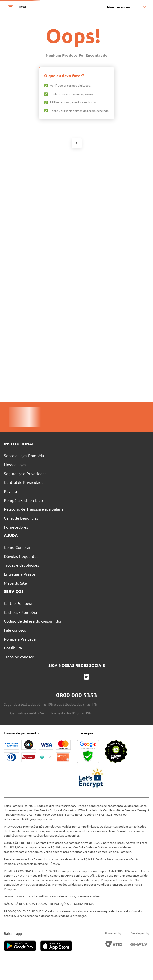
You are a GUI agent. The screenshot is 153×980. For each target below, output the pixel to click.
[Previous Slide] (4, 4)
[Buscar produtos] (81, 24)
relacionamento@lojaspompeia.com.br (30, 819)
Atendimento (99, 15)
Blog (121, 15)
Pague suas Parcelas (41, 15)
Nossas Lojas (72, 15)
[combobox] (80, 24)
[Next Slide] (149, 4)
